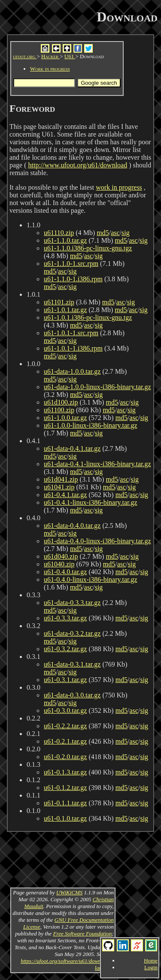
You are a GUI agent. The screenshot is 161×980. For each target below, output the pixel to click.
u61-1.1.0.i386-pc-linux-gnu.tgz (88, 248)
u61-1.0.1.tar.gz (65, 310)
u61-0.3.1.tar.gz (65, 680)
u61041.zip (59, 487)
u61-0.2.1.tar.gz (65, 741)
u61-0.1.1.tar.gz (65, 803)
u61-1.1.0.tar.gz (65, 240)
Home (151, 961)
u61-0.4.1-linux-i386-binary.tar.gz (91, 502)
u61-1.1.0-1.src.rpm (71, 264)
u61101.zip (59, 302)
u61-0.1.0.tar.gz (65, 818)
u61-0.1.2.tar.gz (65, 788)
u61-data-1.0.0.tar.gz (72, 371)
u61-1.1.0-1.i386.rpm (73, 279)
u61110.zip (59, 233)
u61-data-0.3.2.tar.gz (72, 633)
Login (151, 967)
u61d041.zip (61, 479)
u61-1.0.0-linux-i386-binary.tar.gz (91, 425)
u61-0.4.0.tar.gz (65, 572)
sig (126, 233)
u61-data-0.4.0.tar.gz (72, 526)
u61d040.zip (61, 556)
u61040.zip (59, 564)
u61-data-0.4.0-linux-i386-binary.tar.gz (97, 541)
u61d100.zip (61, 402)
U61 (70, 56)
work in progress (119, 187)
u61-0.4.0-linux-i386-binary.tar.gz (91, 579)
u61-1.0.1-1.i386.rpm (73, 348)
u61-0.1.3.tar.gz (65, 772)
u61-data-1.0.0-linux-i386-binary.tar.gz (97, 387)
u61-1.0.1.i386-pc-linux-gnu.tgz (88, 317)
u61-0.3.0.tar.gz (65, 710)
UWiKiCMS (69, 892)
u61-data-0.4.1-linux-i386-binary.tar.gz (97, 464)
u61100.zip (59, 410)
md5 (103, 233)
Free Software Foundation (83, 934)
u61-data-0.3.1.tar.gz (72, 664)
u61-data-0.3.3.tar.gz (72, 603)
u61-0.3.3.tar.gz (65, 618)
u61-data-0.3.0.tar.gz (72, 695)
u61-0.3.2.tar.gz (65, 649)
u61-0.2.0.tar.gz (65, 757)
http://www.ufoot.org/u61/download (78, 165)
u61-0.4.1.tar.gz (65, 495)
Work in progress (50, 69)
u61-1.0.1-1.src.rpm (71, 333)
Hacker (50, 56)
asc (115, 233)
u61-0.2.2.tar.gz (65, 726)
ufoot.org (25, 56)
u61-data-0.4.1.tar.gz (72, 448)
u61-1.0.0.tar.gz (65, 418)
